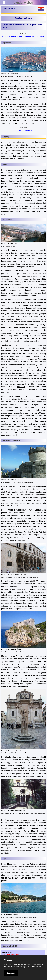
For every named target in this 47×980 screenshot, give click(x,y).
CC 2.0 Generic (16, 76)
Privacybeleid (37, 967)
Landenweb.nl (23, 2)
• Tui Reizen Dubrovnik (11, 955)
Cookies (9, 960)
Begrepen (11, 973)
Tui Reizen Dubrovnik (23, 131)
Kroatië (21, 148)
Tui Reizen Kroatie (23, 18)
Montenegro (19, 151)
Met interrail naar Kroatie (35, 36)
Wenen (25, 390)
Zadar (26, 305)
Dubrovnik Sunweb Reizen (12, 36)
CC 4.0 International (19, 917)
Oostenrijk (21, 387)
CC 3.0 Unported (16, 482)
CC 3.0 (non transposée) (18, 577)
